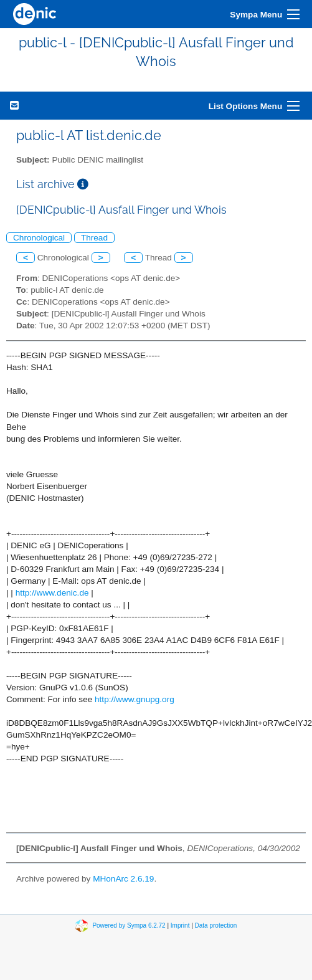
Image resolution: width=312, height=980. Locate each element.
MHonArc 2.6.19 (123, 879)
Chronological (39, 238)
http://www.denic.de (52, 593)
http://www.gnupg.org (135, 699)
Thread (94, 238)
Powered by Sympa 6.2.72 (129, 925)
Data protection (216, 925)
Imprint (180, 925)
